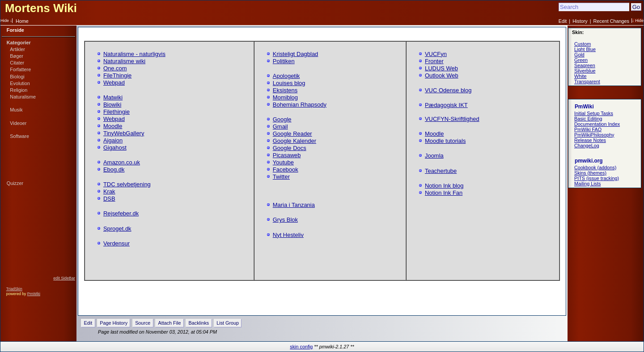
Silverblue (585, 71)
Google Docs (290, 148)
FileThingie (117, 75)
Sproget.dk (117, 229)
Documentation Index (597, 124)
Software (19, 136)
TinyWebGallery (124, 133)
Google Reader (292, 134)
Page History (114, 323)
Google (282, 119)
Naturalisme (23, 97)
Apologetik (286, 76)
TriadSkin (14, 289)
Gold (579, 55)
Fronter (434, 61)
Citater (17, 63)
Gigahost (115, 148)
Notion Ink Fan (444, 193)
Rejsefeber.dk (121, 213)
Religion (19, 90)
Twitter (281, 177)
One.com (115, 68)
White (580, 76)
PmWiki (34, 294)
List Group (228, 323)
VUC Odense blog (448, 90)
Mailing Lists (587, 184)
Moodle (113, 126)
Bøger (16, 56)
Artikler (17, 49)
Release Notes (590, 140)
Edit (563, 21)
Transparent (587, 82)
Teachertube (441, 171)
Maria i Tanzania (294, 205)
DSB (109, 199)
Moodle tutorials (445, 141)
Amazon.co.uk (122, 162)
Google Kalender (294, 141)
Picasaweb (287, 155)
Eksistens (285, 90)
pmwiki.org (589, 161)
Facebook (286, 170)
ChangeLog (587, 146)
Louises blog (289, 83)
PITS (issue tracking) (597, 178)
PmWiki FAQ (588, 129)
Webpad (114, 83)
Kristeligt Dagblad (296, 54)
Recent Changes (611, 21)
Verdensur (117, 243)
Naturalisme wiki (124, 61)
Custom (583, 44)
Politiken (284, 61)
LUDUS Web (441, 68)
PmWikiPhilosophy (594, 135)
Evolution (20, 83)
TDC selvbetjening (127, 184)
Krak (109, 191)
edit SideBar (64, 278)
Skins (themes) (590, 173)
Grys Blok (285, 220)
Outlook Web (442, 75)
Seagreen (585, 65)
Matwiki (113, 97)
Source (143, 323)
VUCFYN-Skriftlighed (452, 119)
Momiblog (285, 97)
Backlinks (199, 323)
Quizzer (15, 183)
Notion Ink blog (444, 186)
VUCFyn (436, 54)
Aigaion (113, 140)
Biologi (17, 77)
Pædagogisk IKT (446, 105)
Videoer (18, 123)
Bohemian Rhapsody (300, 105)
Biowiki (112, 105)
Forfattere (20, 69)
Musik (16, 110)
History (580, 21)
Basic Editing (588, 119)
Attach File (169, 323)
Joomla (434, 156)
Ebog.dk (114, 170)
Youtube (283, 162)
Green (581, 60)
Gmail (280, 127)
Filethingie (117, 112)
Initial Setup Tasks (594, 113)
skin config (301, 347)
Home (22, 21)
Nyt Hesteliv (288, 235)
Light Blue (585, 49)
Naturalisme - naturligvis (134, 54)
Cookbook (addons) (595, 167)
